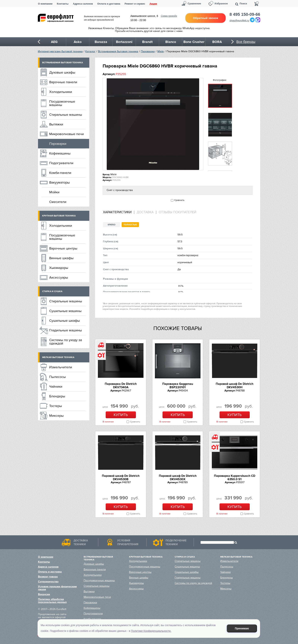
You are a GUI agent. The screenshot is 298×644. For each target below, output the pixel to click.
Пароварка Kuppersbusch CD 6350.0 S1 (235, 478)
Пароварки (148, 51)
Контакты (63, 4)
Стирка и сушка (52, 291)
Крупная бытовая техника (59, 216)
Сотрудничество (48, 582)
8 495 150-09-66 (245, 14)
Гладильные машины (66, 330)
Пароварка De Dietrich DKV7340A (121, 386)
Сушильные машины (65, 311)
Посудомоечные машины (62, 103)
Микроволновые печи (67, 134)
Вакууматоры (59, 182)
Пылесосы (57, 377)
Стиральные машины (66, 115)
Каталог (90, 51)
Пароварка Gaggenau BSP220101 (178, 386)
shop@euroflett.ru (239, 20)
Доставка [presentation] (145, 212)
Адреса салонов (83, 4)
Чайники (56, 387)
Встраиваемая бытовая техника (118, 51)
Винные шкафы (61, 258)
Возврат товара (48, 577)
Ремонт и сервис (135, 4)
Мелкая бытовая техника (58, 357)
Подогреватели (61, 163)
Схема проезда (169, 16)
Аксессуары (59, 277)
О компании (45, 4)
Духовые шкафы (62, 72)
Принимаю (242, 628)
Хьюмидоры (59, 268)
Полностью (130, 225)
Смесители (58, 202)
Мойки (54, 192)
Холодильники (61, 92)
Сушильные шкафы (65, 321)
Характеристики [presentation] (117, 212)
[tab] (119, 212)
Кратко (112, 225)
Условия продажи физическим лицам (57, 588)
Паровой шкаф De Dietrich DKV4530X (178, 478)
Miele (161, 51)
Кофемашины (60, 153)
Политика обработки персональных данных (52, 601)
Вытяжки (56, 124)
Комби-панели (60, 173)
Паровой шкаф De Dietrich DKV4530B (121, 478)
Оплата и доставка (109, 4)
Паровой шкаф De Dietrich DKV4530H (235, 386)
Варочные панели (63, 82)
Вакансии (44, 594)
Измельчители (61, 367)
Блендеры (57, 396)
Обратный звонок (205, 18)
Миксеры (56, 416)
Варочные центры (63, 248)
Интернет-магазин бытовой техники (60, 51)
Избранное (221, 4)
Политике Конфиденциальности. (151, 631)
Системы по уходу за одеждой (66, 342)
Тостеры (56, 406)
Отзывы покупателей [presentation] (178, 212)
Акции (153, 4)
